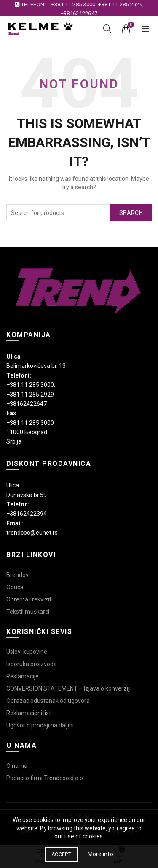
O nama (17, 766)
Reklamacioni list (29, 713)
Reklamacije (23, 676)
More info (100, 854)
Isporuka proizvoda (32, 664)
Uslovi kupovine (27, 652)
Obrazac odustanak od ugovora (48, 701)
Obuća (15, 587)
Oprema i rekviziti (29, 599)
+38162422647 (79, 13)
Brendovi (18, 575)
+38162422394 (27, 514)
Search (131, 213)
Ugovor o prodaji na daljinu (41, 725)
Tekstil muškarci (28, 612)
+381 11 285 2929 (120, 4)
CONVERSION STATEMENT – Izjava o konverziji (68, 688)
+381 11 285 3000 (74, 4)
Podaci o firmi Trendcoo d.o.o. (45, 778)
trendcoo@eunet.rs (32, 533)
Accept (61, 854)
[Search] (107, 29)
